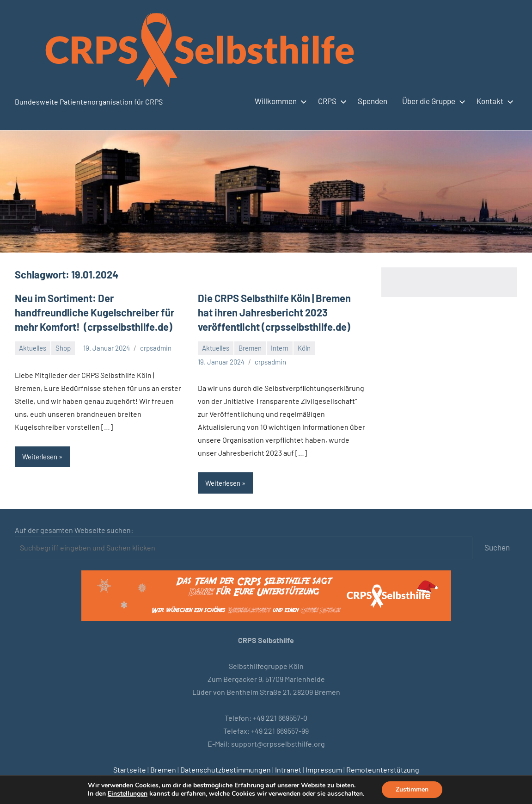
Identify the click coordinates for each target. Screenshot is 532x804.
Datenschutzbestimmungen (226, 770)
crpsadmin (156, 348)
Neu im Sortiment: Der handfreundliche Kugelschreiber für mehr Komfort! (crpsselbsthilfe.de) (95, 312)
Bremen (250, 348)
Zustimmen (412, 789)
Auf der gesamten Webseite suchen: (74, 530)
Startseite (130, 770)
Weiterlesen (40, 457)
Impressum (324, 770)
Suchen (497, 547)
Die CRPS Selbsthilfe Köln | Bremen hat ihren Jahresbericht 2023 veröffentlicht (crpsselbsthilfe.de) (274, 312)
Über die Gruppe (432, 101)
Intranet (288, 770)
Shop (63, 348)
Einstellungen (128, 794)
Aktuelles (33, 348)
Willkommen (279, 101)
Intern (280, 348)
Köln (304, 348)
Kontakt (493, 101)
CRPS (330, 101)
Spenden (373, 101)
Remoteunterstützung (383, 770)
